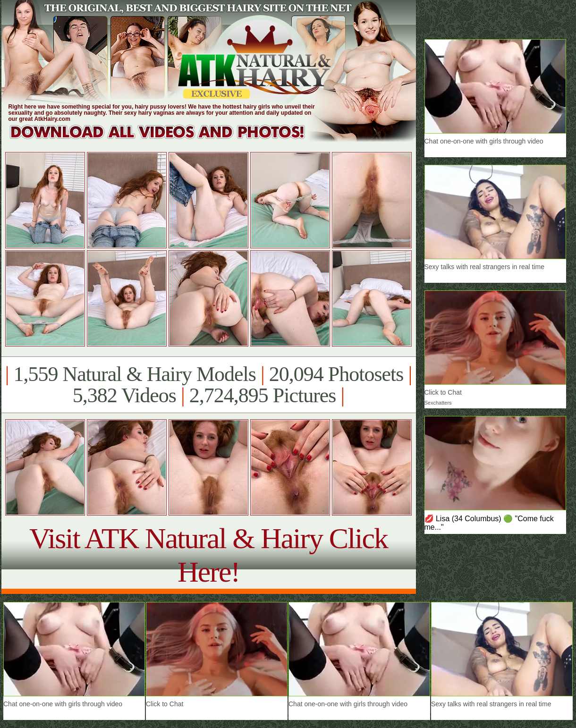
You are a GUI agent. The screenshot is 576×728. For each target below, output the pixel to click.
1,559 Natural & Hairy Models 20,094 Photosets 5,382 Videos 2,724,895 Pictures (208, 385)
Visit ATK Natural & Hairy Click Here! (208, 555)
